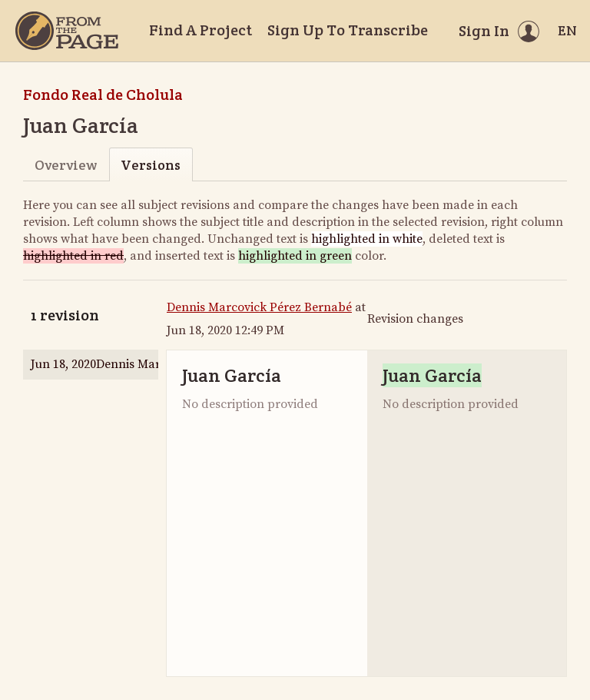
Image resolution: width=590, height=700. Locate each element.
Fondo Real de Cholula (103, 95)
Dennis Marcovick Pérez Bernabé (259, 307)
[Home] (67, 31)
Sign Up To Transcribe (348, 30)
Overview (66, 165)
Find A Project (201, 30)
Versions (151, 165)
